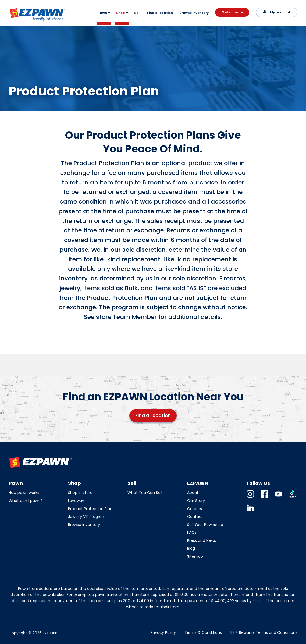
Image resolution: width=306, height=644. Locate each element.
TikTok (292, 498)
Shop (121, 13)
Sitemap (195, 556)
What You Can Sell (145, 493)
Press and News (202, 540)
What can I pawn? (26, 501)
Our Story (196, 501)
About (193, 493)
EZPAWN (18, 22)
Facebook (264, 498)
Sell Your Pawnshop (205, 525)
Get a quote (232, 12)
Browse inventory (194, 13)
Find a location (160, 13)
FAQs (192, 532)
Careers (195, 509)
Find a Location (153, 415)
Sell (137, 13)
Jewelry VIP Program (87, 517)
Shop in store (80, 493)
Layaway (76, 501)
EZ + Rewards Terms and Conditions (264, 632)
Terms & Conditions (203, 632)
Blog (191, 548)
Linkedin (250, 512)
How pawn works (24, 493)
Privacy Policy (163, 632)
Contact (195, 517)
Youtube (278, 498)
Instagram (250, 498)
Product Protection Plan (90, 509)
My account (280, 12)
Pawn (102, 13)
